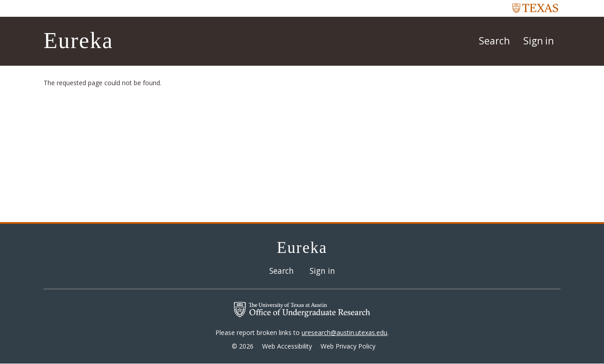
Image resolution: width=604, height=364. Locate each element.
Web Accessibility (287, 346)
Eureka (78, 40)
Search (494, 41)
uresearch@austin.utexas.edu (344, 332)
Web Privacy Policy (348, 346)
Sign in (538, 41)
